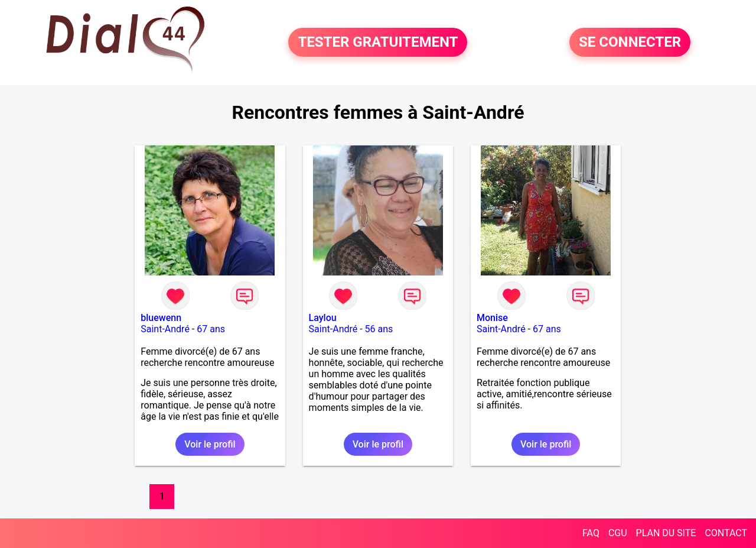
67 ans (211, 329)
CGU (618, 533)
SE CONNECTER (630, 43)
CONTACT (726, 533)
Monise (492, 318)
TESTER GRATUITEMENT (378, 43)
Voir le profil (210, 444)
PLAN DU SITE (666, 533)
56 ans (379, 329)
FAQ (591, 533)
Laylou (323, 318)
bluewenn (161, 318)
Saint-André (165, 329)
